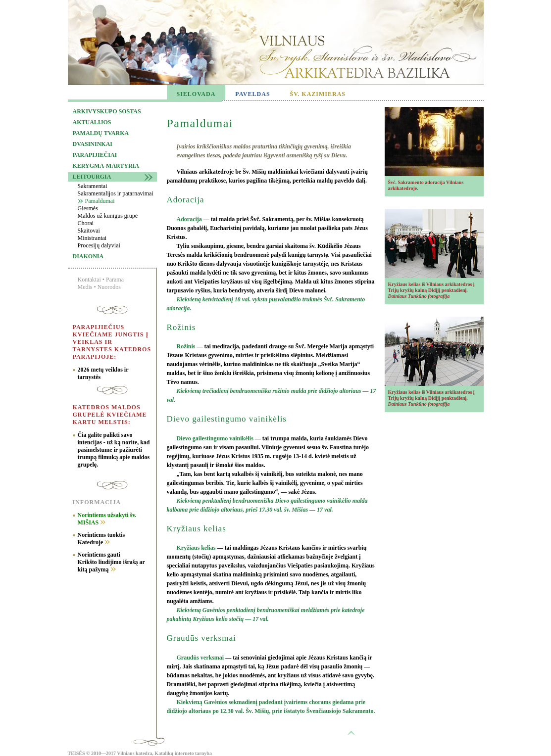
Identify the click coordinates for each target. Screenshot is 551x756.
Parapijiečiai (95, 155)
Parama (115, 280)
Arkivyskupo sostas (107, 111)
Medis (85, 287)
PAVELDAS (252, 94)
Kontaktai (89, 280)
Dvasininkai (93, 144)
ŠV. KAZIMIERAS (318, 94)
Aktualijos (92, 122)
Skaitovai (89, 231)
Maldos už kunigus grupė (108, 216)
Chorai (86, 223)
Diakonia (88, 256)
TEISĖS (76, 753)
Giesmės (88, 208)
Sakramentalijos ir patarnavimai (116, 193)
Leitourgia (92, 177)
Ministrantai (92, 238)
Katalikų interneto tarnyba (183, 753)
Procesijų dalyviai (99, 245)
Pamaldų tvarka (101, 133)
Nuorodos (109, 287)
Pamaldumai (100, 201)
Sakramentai (93, 186)
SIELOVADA (196, 94)
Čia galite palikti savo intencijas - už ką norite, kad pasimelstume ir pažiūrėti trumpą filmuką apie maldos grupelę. (114, 450)
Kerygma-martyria (106, 166)
